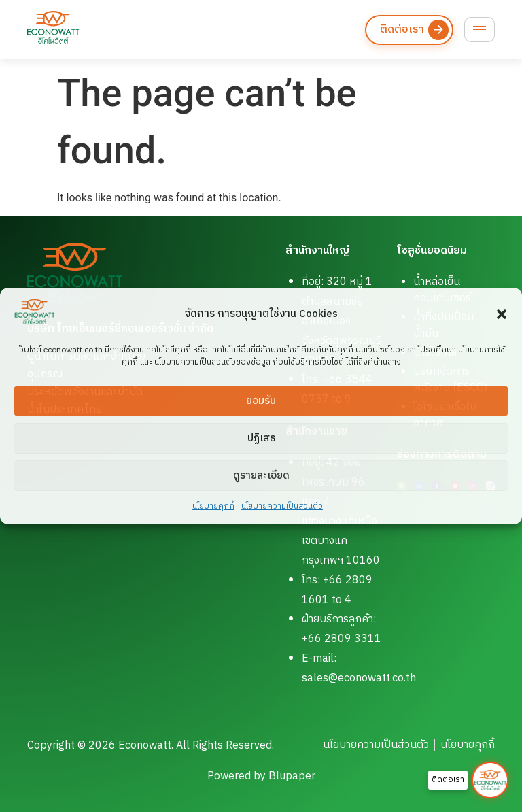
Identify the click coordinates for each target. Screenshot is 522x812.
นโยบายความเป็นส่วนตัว (282, 506)
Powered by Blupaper (261, 776)
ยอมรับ (261, 401)
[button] (502, 314)
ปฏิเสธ (261, 438)
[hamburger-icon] (480, 30)
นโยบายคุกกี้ (213, 506)
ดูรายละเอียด (261, 476)
